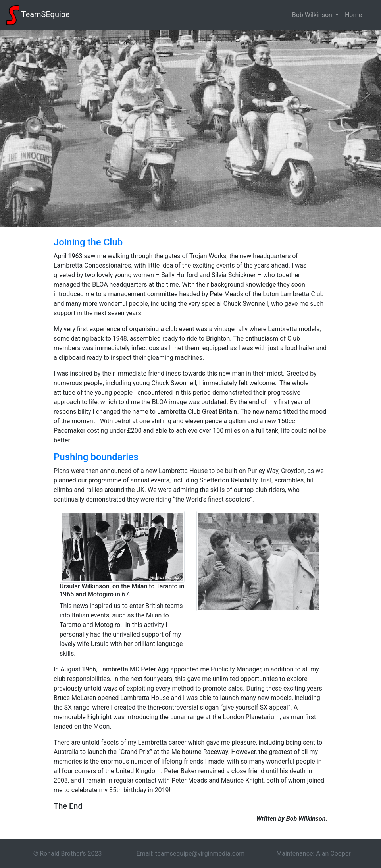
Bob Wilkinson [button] (313, 15)
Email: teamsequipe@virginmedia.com (191, 854)
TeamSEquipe (38, 15)
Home (353, 15)
